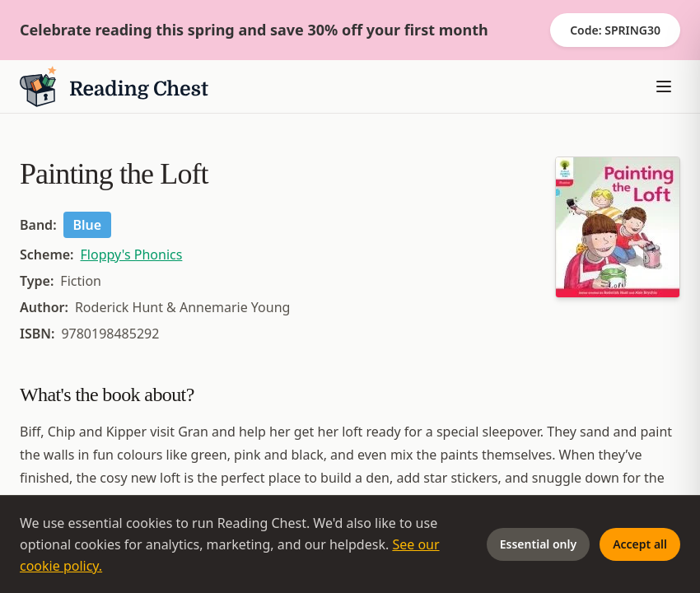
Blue (88, 225)
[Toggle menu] (664, 86)
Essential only (538, 544)
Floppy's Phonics (132, 254)
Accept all (640, 544)
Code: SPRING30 (615, 30)
